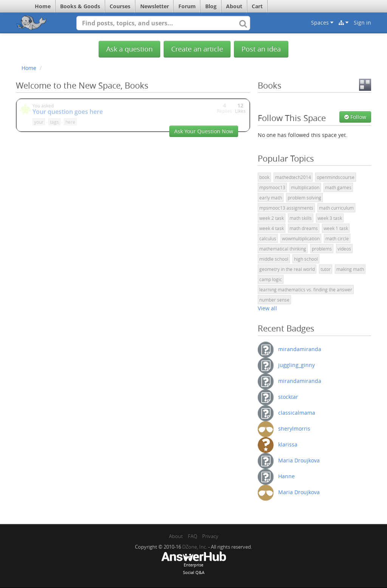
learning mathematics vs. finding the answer (306, 289)
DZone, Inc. (195, 547)
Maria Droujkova (299, 460)
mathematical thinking (283, 249)
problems (322, 249)
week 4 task (272, 228)
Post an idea (261, 49)
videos (344, 249)
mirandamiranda (300, 349)
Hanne (286, 476)
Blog (211, 6)
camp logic (271, 279)
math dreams (304, 228)
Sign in (362, 23)
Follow (355, 117)
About (234, 6)
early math (271, 198)
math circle (337, 238)
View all (267, 308)
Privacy (210, 536)
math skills (301, 218)
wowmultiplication (301, 238)
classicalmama (297, 412)
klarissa (288, 444)
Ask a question (129, 49)
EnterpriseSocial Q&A (193, 564)
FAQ (193, 536)
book (264, 177)
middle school (274, 259)
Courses (120, 6)
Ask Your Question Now (204, 131)
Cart (257, 6)
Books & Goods (80, 6)
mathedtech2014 (293, 177)
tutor (326, 269)
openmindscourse (336, 177)
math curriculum (336, 208)
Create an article (197, 49)
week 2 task (272, 218)
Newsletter (155, 6)
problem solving (304, 198)
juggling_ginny (296, 365)
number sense (274, 300)
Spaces (322, 23)
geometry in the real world (287, 269)
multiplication (305, 187)
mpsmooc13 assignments (286, 208)
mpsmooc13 (272, 187)
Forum (187, 6)
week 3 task (330, 218)
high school (306, 259)
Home (43, 6)
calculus (268, 238)
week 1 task (336, 228)
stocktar (288, 396)
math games (338, 187)
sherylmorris (294, 428)
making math (350, 269)
